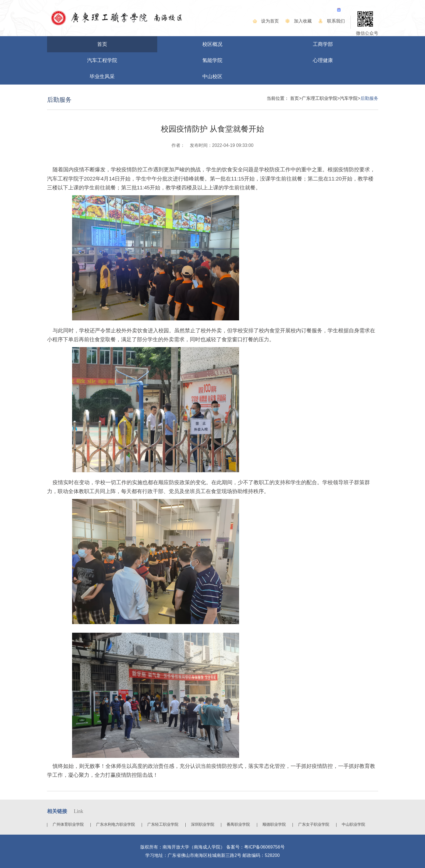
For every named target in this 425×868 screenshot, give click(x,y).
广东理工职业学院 (320, 98)
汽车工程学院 (102, 60)
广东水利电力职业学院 (116, 824)
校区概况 (212, 44)
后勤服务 (369, 98)
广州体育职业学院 (68, 824)
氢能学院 (212, 60)
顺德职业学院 (274, 824)
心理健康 (323, 60)
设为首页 (270, 21)
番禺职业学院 (238, 824)
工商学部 (323, 44)
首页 (102, 44)
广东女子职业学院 (314, 824)
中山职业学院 (353, 824)
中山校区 (212, 76)
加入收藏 (303, 21)
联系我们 (336, 21)
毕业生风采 (102, 76)
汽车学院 (349, 98)
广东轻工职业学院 (163, 824)
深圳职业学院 (203, 824)
